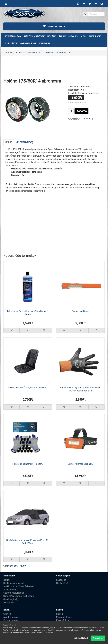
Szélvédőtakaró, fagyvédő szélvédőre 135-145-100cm (28, 542)
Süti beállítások (81, 638)
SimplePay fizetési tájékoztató (19, 596)
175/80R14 (24, 566)
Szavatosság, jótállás (14, 593)
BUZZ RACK (95, 37)
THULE (62, 37)
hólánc (14, 566)
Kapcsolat (61, 580)
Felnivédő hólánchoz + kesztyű (28, 464)
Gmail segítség (11, 599)
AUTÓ (83, 37)
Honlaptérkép (63, 583)
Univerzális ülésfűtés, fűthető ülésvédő (28, 388)
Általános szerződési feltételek (19, 586)
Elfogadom (98, 638)
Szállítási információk (14, 583)
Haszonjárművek (34, 37)
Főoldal (9, 53)
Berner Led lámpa (80, 311)
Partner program (11, 620)
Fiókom (60, 614)
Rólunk (7, 580)
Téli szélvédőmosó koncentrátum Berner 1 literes (28, 313)
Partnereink (9, 603)
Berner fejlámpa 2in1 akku (80, 464)
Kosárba (81, 111)
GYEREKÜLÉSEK (28, 44)
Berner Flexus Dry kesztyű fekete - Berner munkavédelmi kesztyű (80, 389)
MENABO (73, 37)
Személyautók (13, 37)
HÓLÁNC (52, 37)
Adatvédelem (10, 590)
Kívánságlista (63, 620)
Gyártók (7, 614)
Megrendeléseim (65, 617)
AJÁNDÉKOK (11, 44)
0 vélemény (88, 119)
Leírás (9, 142)
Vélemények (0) (24, 142)
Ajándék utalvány (12, 617)
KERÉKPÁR (45, 44)
